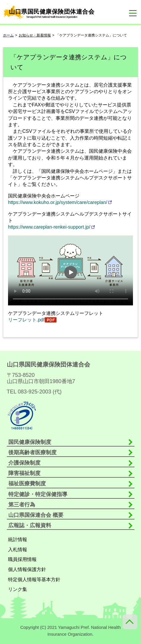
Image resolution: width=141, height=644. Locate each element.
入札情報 (18, 550)
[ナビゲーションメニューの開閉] (133, 13)
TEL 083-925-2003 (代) (34, 392)
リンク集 (18, 589)
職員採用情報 (22, 559)
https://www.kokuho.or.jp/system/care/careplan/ (58, 202)
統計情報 (18, 539)
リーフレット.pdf (26, 320)
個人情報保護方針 (27, 569)
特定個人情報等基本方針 (34, 580)
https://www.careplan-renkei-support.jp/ (49, 227)
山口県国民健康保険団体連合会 (49, 12)
